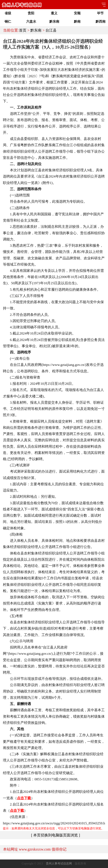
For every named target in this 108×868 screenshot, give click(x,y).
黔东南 (36, 30)
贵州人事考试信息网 (59, 864)
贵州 (87, 63)
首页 (23, 30)
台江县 (51, 30)
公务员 (96, 340)
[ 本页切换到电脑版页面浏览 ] (56, 835)
